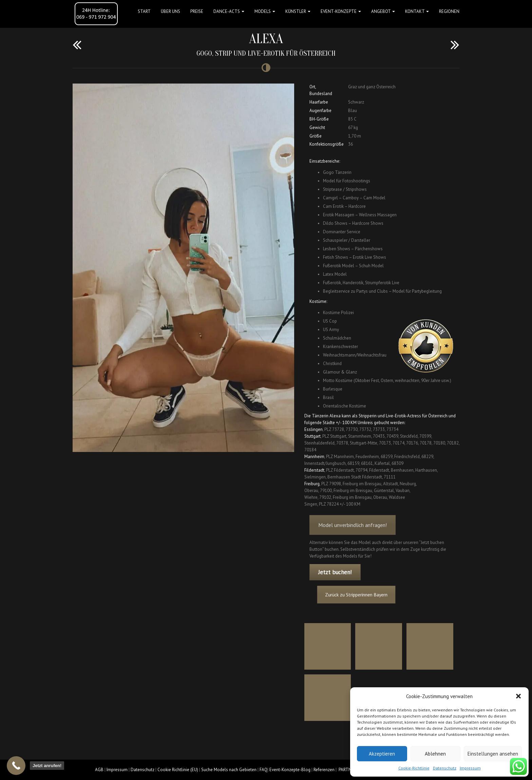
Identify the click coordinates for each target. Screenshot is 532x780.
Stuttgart (312, 436)
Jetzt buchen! (335, 572)
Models (265, 11)
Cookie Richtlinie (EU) (178, 770)
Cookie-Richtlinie (414, 768)
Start (144, 11)
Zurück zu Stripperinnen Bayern (364, 595)
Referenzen (324, 770)
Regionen (449, 11)
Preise (197, 11)
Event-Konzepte (341, 11)
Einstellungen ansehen (493, 754)
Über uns (170, 11)
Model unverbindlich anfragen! (353, 533)
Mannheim (314, 457)
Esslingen (313, 429)
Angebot (383, 11)
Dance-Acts (229, 11)
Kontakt (417, 11)
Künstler (298, 11)
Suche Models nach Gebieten (229, 770)
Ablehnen (435, 754)
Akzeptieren (382, 754)
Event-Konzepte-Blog (290, 770)
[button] (518, 696)
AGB (99, 770)
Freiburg (312, 484)
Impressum (470, 768)
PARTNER (347, 770)
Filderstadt (314, 470)
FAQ (263, 770)
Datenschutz (445, 768)
